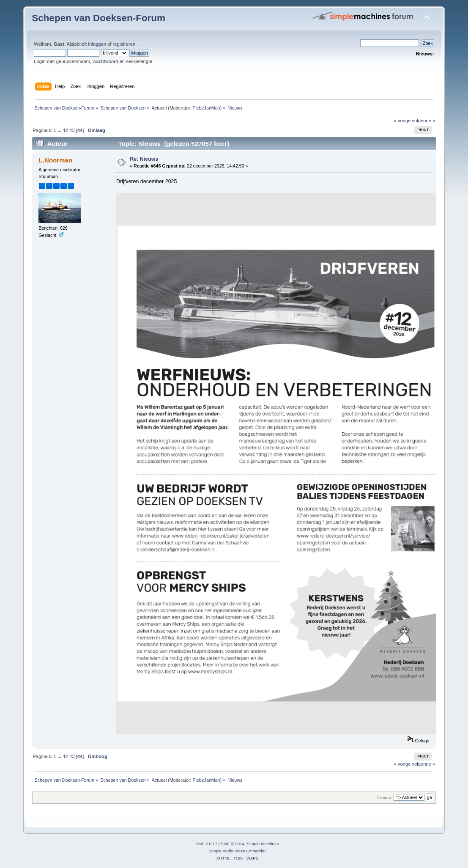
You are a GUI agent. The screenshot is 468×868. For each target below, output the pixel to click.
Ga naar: (384, 798)
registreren (124, 44)
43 (72, 130)
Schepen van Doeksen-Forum (99, 18)
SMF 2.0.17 (206, 844)
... (60, 130)
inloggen (97, 44)
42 (65, 130)
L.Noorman (56, 160)
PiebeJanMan (206, 108)
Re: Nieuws (144, 159)
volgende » (424, 121)
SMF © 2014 (233, 844)
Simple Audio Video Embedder (237, 851)
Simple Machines (263, 844)
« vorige (402, 121)
